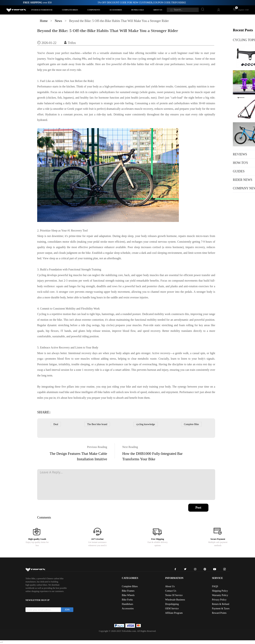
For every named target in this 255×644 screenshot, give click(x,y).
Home (44, 21)
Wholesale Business (175, 600)
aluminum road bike (58, 392)
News (58, 21)
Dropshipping (172, 604)
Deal (56, 424)
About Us (170, 586)
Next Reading (130, 447)
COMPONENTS (94, 10)
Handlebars (127, 604)
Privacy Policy (219, 600)
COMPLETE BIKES (70, 10)
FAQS (215, 586)
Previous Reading (97, 447)
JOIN (67, 610)
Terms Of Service (174, 595)
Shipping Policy (220, 591)
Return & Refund (221, 604)
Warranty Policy (220, 595)
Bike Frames (128, 591)
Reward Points (219, 613)
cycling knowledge (146, 424)
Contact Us (171, 591)
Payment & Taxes (221, 609)
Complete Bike (191, 424)
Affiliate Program (174, 613)
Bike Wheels (128, 595)
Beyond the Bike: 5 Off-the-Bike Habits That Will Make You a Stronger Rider (108, 31)
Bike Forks (127, 600)
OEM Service (172, 609)
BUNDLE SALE (138, 10)
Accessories (128, 609)
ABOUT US (158, 10)
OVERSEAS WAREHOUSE (42, 10)
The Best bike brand (97, 424)
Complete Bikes (130, 586)
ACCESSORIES (116, 10)
